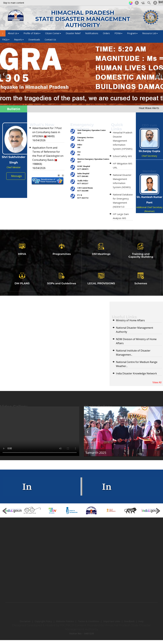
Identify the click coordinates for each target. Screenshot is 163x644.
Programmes (62, 259)
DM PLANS (22, 289)
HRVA (22, 259)
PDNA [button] (118, 33)
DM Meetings (101, 259)
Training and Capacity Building (141, 261)
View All (157, 382)
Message (16, 176)
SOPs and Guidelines (62, 289)
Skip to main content (14, 3)
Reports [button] (19, 40)
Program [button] (132, 33)
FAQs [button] (6, 40)
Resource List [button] (150, 33)
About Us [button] (13, 33)
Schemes (141, 289)
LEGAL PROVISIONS (101, 289)
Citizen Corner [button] (53, 33)
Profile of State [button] (32, 33)
